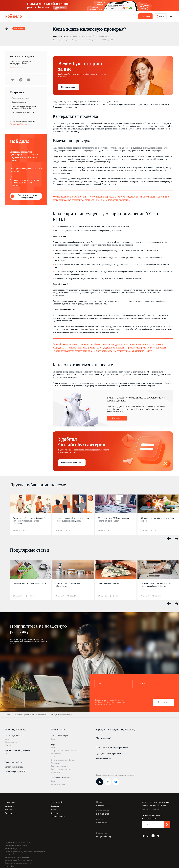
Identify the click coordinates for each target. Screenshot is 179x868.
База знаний (104, 738)
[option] (31, 515)
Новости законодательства (60, 769)
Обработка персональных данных (17, 843)
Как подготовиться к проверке (23, 112)
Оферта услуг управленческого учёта (19, 863)
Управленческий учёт (14, 762)
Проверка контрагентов (60, 778)
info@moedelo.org (104, 836)
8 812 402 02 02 (103, 814)
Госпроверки (55, 763)
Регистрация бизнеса (14, 767)
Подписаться (163, 702)
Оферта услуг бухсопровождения (17, 857)
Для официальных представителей (111, 753)
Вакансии (55, 806)
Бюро (53, 744)
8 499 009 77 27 (103, 805)
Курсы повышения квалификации (63, 760)
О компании (10, 802)
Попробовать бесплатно (117, 200)
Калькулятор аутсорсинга (14, 757)
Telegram (21, 80)
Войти (162, 16)
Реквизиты (9, 806)
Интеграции (9, 745)
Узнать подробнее (17, 68)
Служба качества (58, 817)
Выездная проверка (19, 102)
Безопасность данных (13, 849)
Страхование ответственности (16, 846)
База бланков (55, 757)
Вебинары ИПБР (57, 772)
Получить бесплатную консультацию (27, 196)
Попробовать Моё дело (18, 124)
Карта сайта (9, 866)
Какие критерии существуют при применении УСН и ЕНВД (24, 107)
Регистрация (145, 16)
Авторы (54, 809)
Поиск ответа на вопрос (59, 766)
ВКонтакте (13, 80)
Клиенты (54, 813)
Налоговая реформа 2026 (15, 771)
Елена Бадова (63, 36)
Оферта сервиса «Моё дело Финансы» (19, 860)
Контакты (9, 809)
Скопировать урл (29, 80)
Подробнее (117, 418)
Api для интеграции (58, 784)
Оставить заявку (69, 87)
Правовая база (56, 754)
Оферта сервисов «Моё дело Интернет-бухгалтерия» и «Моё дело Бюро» (25, 853)
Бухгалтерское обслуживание (17, 750)
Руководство (10, 813)
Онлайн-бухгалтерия (14, 736)
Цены (7, 739)
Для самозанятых (104, 758)
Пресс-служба (57, 802)
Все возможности (11, 742)
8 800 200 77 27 (103, 823)
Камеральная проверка (20, 98)
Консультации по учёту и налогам (63, 751)
